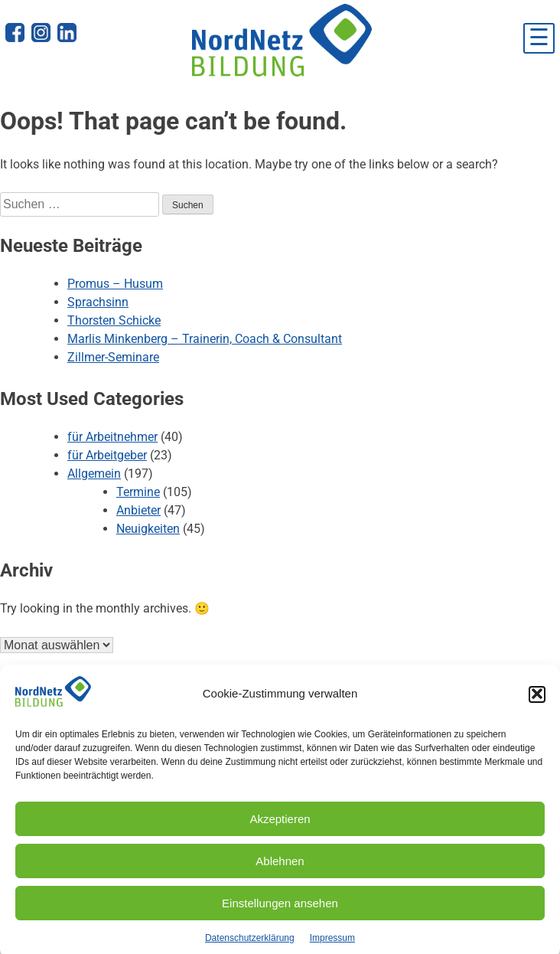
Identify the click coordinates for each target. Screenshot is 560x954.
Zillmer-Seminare (113, 357)
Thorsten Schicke (114, 320)
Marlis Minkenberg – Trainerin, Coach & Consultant (205, 339)
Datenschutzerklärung (250, 946)
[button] (537, 702)
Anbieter (138, 510)
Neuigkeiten (148, 529)
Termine (138, 492)
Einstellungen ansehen (280, 911)
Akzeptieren (280, 827)
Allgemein (94, 474)
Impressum (332, 946)
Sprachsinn (98, 302)
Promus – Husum (115, 284)
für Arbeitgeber (107, 455)
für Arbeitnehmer (112, 437)
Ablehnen (280, 869)
